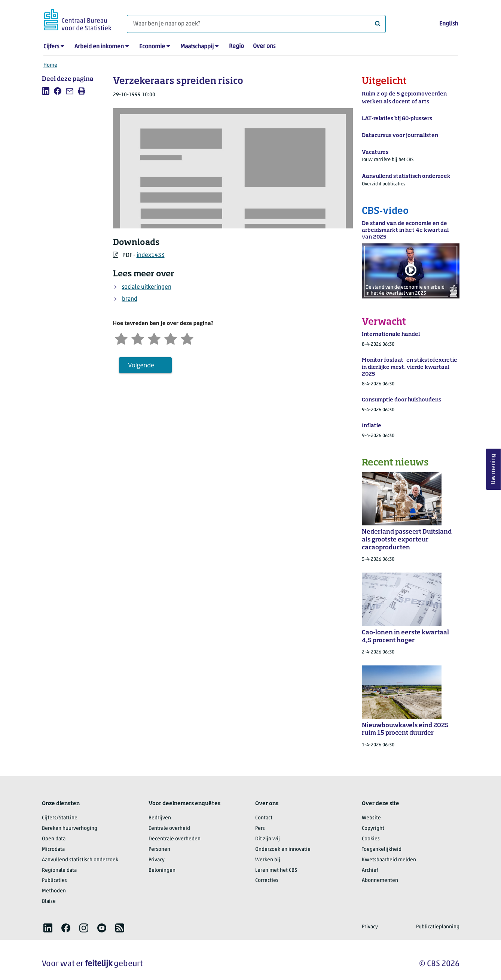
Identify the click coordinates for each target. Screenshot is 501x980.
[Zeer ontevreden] (121, 338)
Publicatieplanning (438, 927)
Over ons (264, 46)
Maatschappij (197, 47)
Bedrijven (160, 818)
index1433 (151, 255)
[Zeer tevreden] (187, 338)
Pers (260, 829)
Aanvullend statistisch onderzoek (80, 860)
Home (50, 65)
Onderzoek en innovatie (283, 849)
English (449, 24)
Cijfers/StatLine (60, 818)
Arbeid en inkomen (99, 47)
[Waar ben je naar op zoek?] (256, 24)
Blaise (49, 902)
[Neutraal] (154, 338)
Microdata (53, 849)
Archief (370, 870)
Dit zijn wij (268, 839)
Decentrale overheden (175, 839)
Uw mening (494, 469)
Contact (264, 818)
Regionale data (59, 870)
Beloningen (162, 870)
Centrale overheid (169, 829)
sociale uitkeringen (147, 287)
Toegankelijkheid (382, 849)
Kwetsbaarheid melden (389, 860)
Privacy (157, 860)
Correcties (267, 881)
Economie (152, 47)
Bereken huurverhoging (70, 829)
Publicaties (54, 881)
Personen (159, 849)
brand (130, 299)
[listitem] (46, 91)
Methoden (54, 891)
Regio (236, 46)
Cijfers (51, 47)
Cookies (371, 839)
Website (371, 818)
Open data (54, 839)
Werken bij (268, 860)
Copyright (373, 829)
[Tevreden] (171, 338)
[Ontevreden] (138, 338)
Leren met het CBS (276, 870)
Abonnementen (380, 881)
